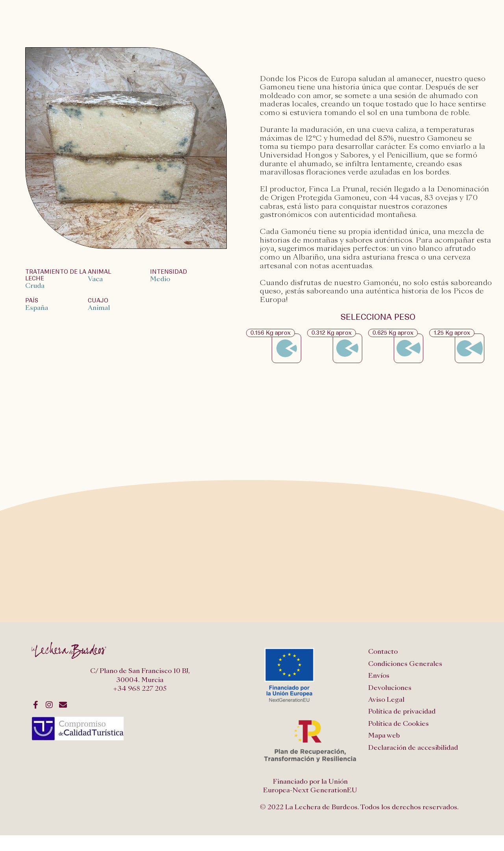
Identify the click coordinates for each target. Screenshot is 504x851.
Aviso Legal (386, 700)
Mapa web (384, 735)
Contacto (383, 652)
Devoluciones (390, 688)
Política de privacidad (402, 711)
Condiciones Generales (405, 664)
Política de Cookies (398, 724)
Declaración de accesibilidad (413, 748)
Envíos (379, 676)
